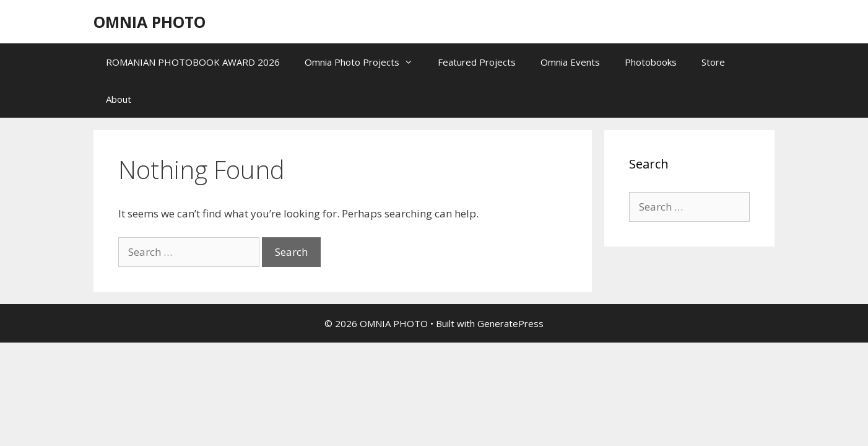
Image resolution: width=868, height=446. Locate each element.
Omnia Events (570, 62)
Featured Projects (477, 62)
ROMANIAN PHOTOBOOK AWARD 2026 (193, 62)
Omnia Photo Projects (365, 62)
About (119, 99)
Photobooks (651, 62)
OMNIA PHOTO (150, 22)
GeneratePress (510, 323)
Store (713, 62)
